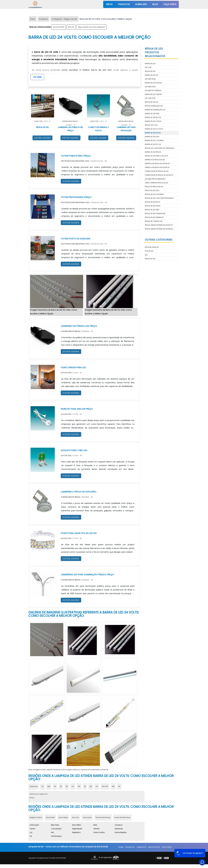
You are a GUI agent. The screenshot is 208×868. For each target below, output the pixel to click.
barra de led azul (152, 137)
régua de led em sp (152, 202)
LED (146, 255)
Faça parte (170, 4)
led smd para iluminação (155, 179)
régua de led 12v (152, 102)
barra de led (150, 64)
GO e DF (105, 786)
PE (85, 786)
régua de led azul (152, 190)
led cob (71, 27)
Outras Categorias (159, 240)
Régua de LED (150, 259)
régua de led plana (153, 206)
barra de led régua (153, 152)
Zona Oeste (63, 817)
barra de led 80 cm (153, 117)
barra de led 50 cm (153, 144)
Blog (155, 4)
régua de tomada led (154, 221)
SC (73, 786)
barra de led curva (153, 121)
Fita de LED (149, 251)
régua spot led (151, 125)
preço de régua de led (154, 187)
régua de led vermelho (154, 217)
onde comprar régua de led (156, 183)
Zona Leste (87, 817)
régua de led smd (152, 210)
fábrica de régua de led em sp (157, 167)
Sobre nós (141, 4)
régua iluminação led (154, 106)
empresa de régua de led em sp (157, 164)
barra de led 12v (152, 75)
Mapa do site (154, 847)
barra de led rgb (152, 114)
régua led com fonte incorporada (160, 148)
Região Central (36, 817)
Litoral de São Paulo (122, 817)
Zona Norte (50, 817)
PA (119, 786)
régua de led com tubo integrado (91, 27)
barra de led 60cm (153, 133)
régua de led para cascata (156, 156)
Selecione (34, 786)
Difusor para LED (152, 247)
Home (121, 847)
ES (55, 786)
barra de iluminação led (155, 110)
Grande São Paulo (103, 817)
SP (61, 786)
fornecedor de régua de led (157, 171)
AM (113, 786)
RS (79, 786)
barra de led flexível (153, 83)
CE (97, 786)
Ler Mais (37, 77)
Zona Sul (75, 817)
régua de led (150, 71)
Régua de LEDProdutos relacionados (155, 52)
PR (67, 786)
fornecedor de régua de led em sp (159, 175)
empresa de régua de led (155, 160)
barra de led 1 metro (153, 94)
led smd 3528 (150, 79)
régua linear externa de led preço (159, 229)
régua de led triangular (155, 213)
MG (49, 786)
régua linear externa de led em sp (159, 225)
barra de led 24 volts (154, 129)
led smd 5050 (59, 27)
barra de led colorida (154, 140)
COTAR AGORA (42, 138)
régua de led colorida (154, 194)
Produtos (124, 4)
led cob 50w (150, 98)
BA (91, 786)
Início (109, 4)
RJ (43, 786)
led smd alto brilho (153, 90)
